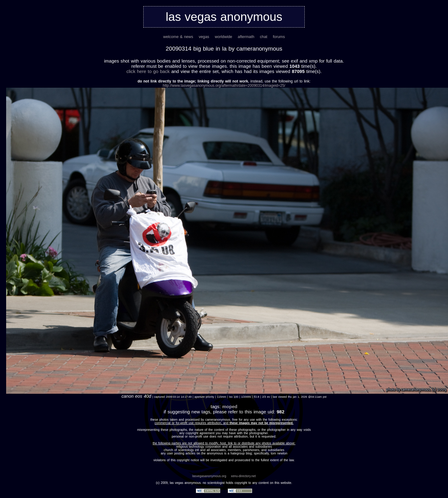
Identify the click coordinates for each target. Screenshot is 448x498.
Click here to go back (148, 71)
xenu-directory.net (243, 476)
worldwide (224, 37)
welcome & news (178, 37)
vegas (204, 37)
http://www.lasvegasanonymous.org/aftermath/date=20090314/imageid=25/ (224, 86)
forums (279, 37)
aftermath (246, 37)
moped (230, 406)
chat (264, 37)
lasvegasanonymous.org (209, 476)
